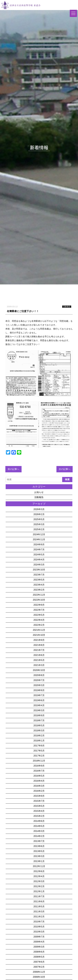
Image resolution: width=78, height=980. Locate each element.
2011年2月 (39, 917)
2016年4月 (39, 781)
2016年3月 (39, 786)
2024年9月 (39, 545)
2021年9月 (39, 640)
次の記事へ (65, 469)
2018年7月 (39, 720)
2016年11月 (39, 761)
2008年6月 (39, 952)
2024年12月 (39, 534)
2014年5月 (39, 826)
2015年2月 (39, 816)
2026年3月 (39, 509)
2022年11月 (39, 595)
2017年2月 (39, 756)
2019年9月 (39, 690)
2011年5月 (39, 907)
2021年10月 (39, 635)
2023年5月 (39, 580)
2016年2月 (39, 791)
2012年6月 (39, 871)
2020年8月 (39, 675)
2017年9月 (39, 746)
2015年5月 (39, 806)
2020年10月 (39, 670)
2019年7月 (39, 695)
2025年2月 (39, 529)
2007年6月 (39, 962)
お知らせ (39, 492)
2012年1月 (39, 891)
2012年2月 (39, 886)
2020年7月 (39, 680)
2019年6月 (39, 700)
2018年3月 (39, 731)
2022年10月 (39, 600)
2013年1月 (39, 861)
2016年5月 (39, 776)
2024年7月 (39, 550)
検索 (67, 479)
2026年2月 (39, 514)
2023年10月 (39, 570)
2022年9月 (39, 605)
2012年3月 (39, 881)
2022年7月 (39, 610)
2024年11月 (39, 539)
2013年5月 (39, 851)
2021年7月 (39, 650)
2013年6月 (39, 846)
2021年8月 (39, 645)
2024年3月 (39, 565)
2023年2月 (39, 590)
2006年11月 (39, 972)
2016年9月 (39, 766)
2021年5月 (39, 660)
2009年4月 (39, 942)
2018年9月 (39, 715)
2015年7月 (39, 801)
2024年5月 (39, 555)
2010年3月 (39, 932)
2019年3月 (39, 710)
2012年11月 (39, 866)
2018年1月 (39, 741)
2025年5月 (39, 519)
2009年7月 (39, 937)
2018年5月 (39, 726)
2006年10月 (39, 977)
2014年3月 (39, 831)
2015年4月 (39, 811)
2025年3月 (39, 524)
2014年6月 (39, 821)
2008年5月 (39, 957)
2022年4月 (39, 620)
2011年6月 (39, 901)
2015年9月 (39, 796)
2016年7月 (39, 771)
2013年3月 (39, 856)
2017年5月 (39, 751)
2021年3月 (39, 665)
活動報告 (39, 497)
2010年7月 (39, 922)
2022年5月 (39, 615)
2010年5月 (39, 927)
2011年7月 (39, 896)
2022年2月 (39, 625)
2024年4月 (39, 560)
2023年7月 (39, 575)
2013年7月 (39, 841)
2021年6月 (39, 655)
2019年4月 (39, 705)
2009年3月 (39, 947)
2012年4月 (39, 876)
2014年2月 (39, 836)
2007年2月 (39, 967)
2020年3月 (39, 685)
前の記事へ (13, 469)
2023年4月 (39, 585)
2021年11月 (39, 630)
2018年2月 (39, 736)
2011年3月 (39, 912)
